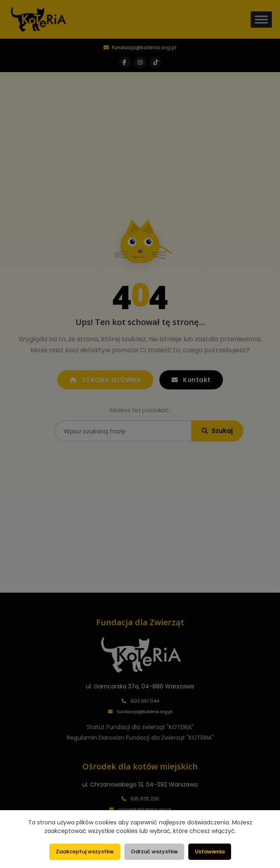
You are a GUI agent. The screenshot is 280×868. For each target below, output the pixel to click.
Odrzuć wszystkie (154, 852)
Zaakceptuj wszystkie (85, 852)
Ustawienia (210, 852)
